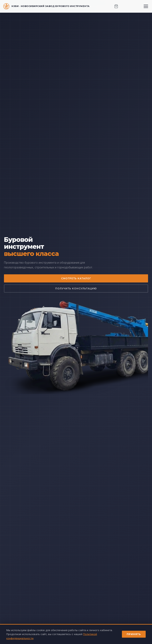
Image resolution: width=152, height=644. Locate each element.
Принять (134, 634)
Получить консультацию (76, 289)
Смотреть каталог (76, 278)
